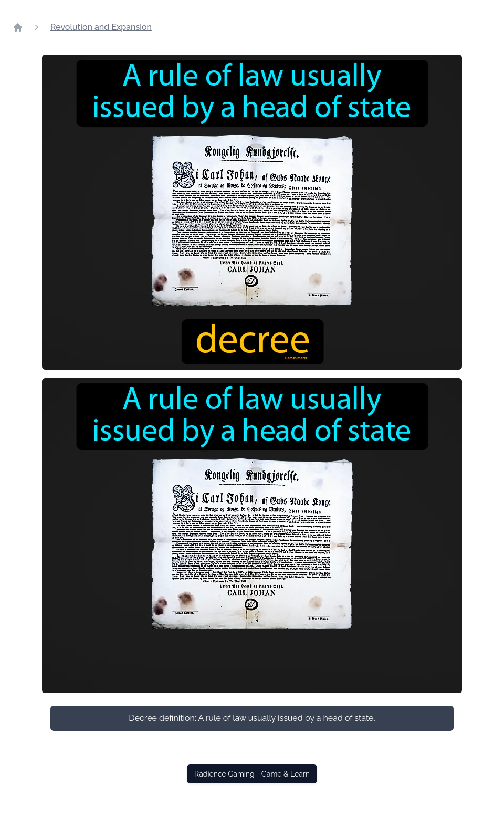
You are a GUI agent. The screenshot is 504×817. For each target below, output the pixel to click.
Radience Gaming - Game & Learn (252, 774)
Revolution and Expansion (101, 27)
